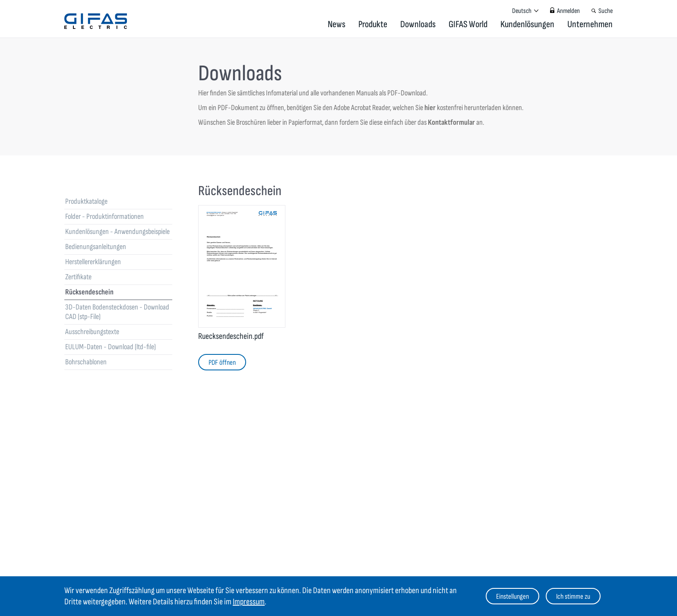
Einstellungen (512, 597)
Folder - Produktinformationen (104, 216)
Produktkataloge (86, 201)
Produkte (373, 24)
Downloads (418, 24)
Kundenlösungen (527, 24)
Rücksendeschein (89, 292)
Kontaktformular (452, 122)
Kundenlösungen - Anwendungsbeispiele (117, 232)
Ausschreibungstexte (92, 332)
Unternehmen (590, 24)
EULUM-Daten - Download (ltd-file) (111, 347)
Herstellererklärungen (93, 262)
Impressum (249, 602)
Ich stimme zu (573, 597)
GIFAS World (468, 24)
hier (430, 108)
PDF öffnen (222, 363)
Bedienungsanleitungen (96, 247)
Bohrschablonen (86, 362)
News (337, 24)
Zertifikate (78, 277)
